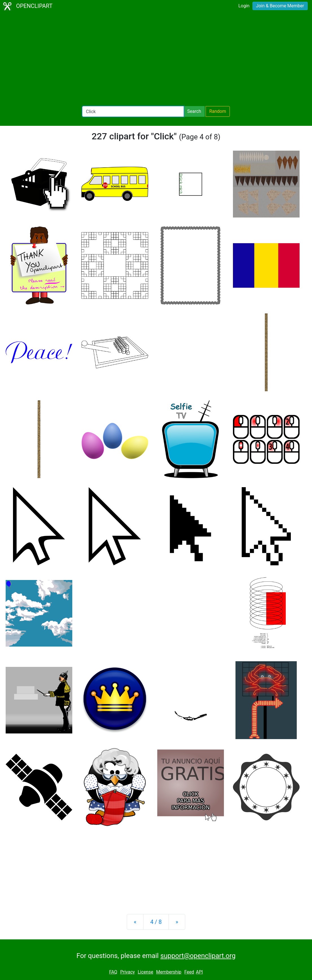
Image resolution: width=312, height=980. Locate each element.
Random (218, 111)
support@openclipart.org (198, 956)
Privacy (128, 972)
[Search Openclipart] (133, 111)
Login (244, 6)
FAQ (113, 972)
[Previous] (135, 922)
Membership (169, 972)
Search (194, 111)
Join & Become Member (280, 6)
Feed (189, 972)
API (199, 972)
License (146, 972)
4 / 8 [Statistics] (156, 922)
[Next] (177, 922)
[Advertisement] (156, 59)
